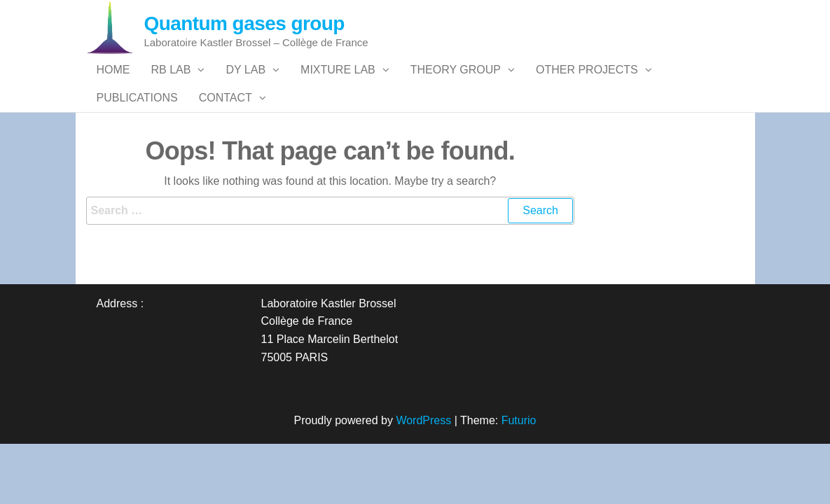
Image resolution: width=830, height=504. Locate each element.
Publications (137, 140)
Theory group (456, 84)
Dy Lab (245, 84)
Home (113, 84)
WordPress (423, 476)
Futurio (519, 476)
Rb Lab (171, 84)
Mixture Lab (338, 84)
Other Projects (587, 84)
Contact (226, 140)
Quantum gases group (244, 23)
